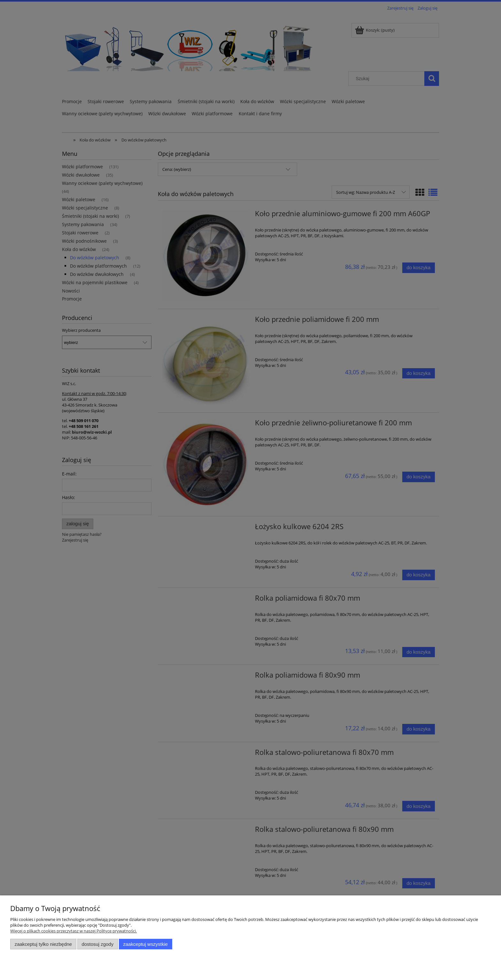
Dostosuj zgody (97, 944)
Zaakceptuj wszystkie (146, 944)
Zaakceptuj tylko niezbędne (43, 944)
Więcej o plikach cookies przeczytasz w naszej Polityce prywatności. (73, 931)
